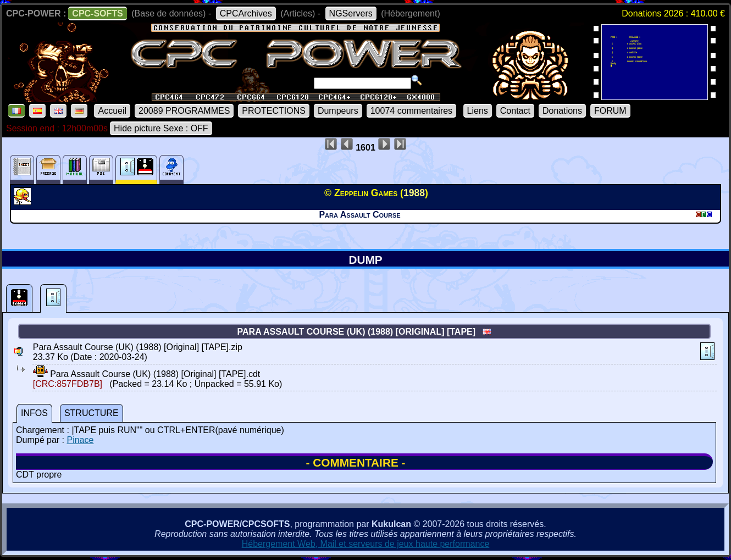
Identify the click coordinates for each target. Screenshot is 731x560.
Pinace (80, 440)
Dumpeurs (338, 111)
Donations (562, 111)
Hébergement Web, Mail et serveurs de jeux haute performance (366, 544)
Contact (515, 111)
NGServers (351, 13)
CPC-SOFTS (97, 13)
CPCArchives (246, 13)
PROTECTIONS (274, 111)
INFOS (34, 413)
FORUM (610, 111)
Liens (478, 111)
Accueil (112, 111)
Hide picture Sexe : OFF (161, 128)
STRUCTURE (92, 413)
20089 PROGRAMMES (184, 111)
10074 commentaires (411, 111)
